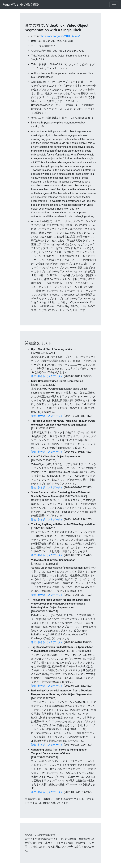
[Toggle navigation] (114, 5)
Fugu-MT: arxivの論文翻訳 (21, 5)
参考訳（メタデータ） (50, 376)
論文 (34, 376)
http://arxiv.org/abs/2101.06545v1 (61, 36)
